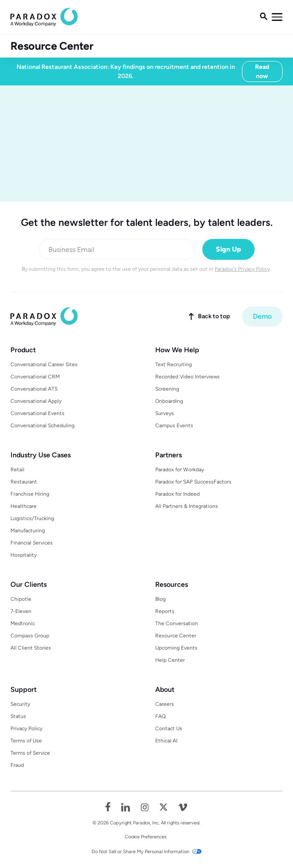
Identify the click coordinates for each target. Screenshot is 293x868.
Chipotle (21, 599)
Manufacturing (28, 531)
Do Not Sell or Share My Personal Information (140, 852)
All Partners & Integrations (187, 506)
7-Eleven (21, 611)
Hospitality (24, 555)
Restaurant (24, 482)
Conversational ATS (34, 389)
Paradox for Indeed (177, 494)
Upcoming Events (176, 648)
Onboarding (169, 401)
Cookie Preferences (146, 837)
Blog (160, 599)
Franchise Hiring (30, 494)
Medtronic (23, 623)
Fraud (17, 765)
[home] (44, 17)
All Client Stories (31, 648)
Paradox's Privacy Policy (242, 269)
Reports (165, 611)
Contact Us (169, 728)
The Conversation (177, 623)
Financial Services (32, 543)
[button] (277, 17)
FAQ (160, 716)
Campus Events (174, 425)
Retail (17, 470)
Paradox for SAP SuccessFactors (193, 482)
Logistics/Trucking (32, 518)
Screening (167, 389)
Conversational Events (37, 413)
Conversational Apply (36, 401)
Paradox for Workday (180, 470)
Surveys (165, 413)
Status (18, 716)
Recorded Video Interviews (187, 377)
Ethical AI (166, 741)
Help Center (170, 660)
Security (20, 704)
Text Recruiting (174, 364)
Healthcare (24, 506)
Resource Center (52, 46)
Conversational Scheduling (43, 425)
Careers (165, 704)
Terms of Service (30, 753)
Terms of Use (26, 741)
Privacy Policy (26, 728)
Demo (262, 316)
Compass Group (30, 636)
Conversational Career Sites (44, 364)
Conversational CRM (35, 377)
